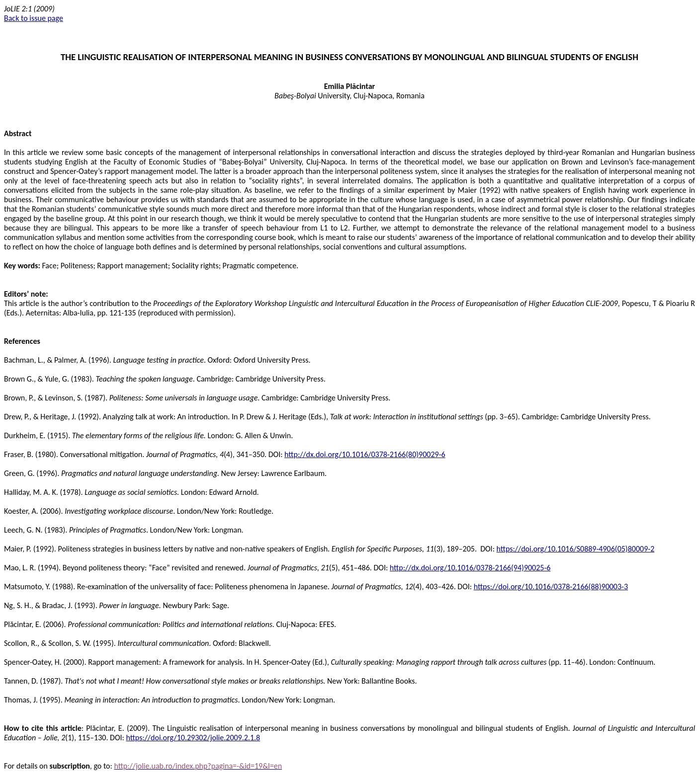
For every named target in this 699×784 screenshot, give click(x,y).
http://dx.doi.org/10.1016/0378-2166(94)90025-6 (470, 568)
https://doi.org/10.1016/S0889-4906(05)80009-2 (576, 549)
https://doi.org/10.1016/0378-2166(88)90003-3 (551, 587)
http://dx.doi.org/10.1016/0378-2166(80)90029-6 (365, 454)
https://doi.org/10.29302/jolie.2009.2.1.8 (193, 738)
